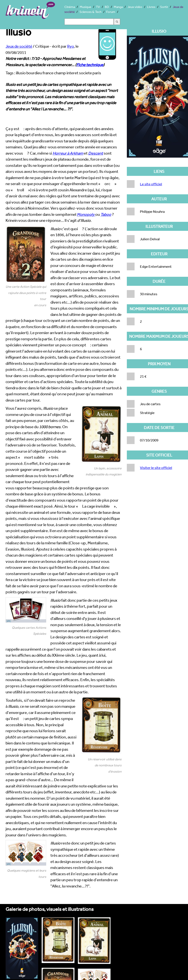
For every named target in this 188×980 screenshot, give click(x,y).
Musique (85, 7)
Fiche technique (90, 65)
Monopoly (86, 214)
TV (98, 7)
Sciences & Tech (90, 12)
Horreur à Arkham (68, 153)
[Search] (89, 22)
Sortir (164, 7)
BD (107, 7)
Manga (118, 7)
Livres (151, 7)
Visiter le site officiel (156, 468)
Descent (96, 153)
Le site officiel (151, 184)
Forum (111, 12)
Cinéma (70, 7)
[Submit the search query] (117, 22)
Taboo (106, 214)
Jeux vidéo (135, 7)
